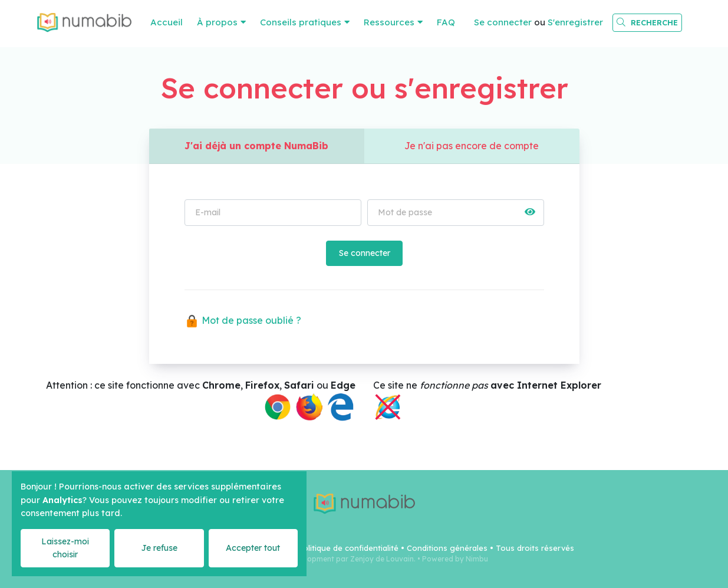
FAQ (446, 22)
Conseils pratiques (301, 22)
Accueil (167, 22)
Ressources (389, 22)
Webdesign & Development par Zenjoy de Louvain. (328, 559)
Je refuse (159, 548)
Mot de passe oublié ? (243, 321)
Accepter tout (253, 548)
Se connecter (503, 22)
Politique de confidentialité (348, 548)
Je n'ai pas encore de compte (472, 146)
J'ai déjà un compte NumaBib (257, 146)
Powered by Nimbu (455, 559)
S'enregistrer (575, 22)
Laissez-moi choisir (65, 548)
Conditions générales (447, 548)
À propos (217, 22)
